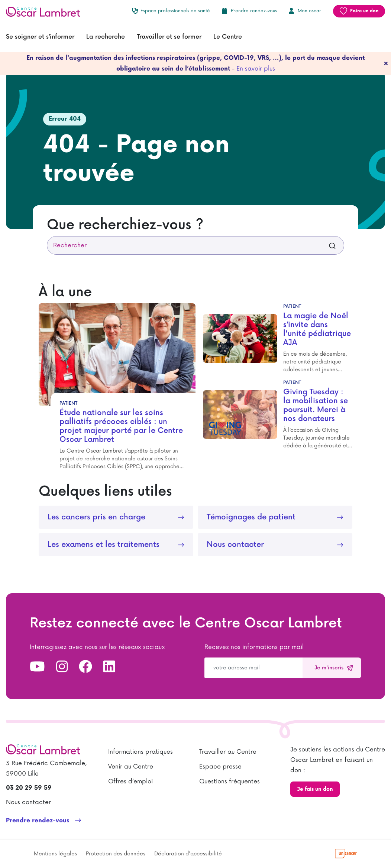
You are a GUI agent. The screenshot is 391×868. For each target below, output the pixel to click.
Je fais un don (315, 789)
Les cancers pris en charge (96, 517)
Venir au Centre (131, 767)
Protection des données (116, 854)
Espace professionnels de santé (175, 11)
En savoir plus (256, 69)
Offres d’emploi (130, 781)
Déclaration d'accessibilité (188, 854)
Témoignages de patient (251, 517)
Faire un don (364, 11)
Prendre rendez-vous (254, 11)
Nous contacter (235, 545)
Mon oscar (309, 11)
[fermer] (386, 63)
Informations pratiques (140, 752)
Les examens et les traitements (104, 545)
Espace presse (220, 767)
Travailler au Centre (228, 752)
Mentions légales (55, 854)
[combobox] (195, 245)
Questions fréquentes (230, 781)
